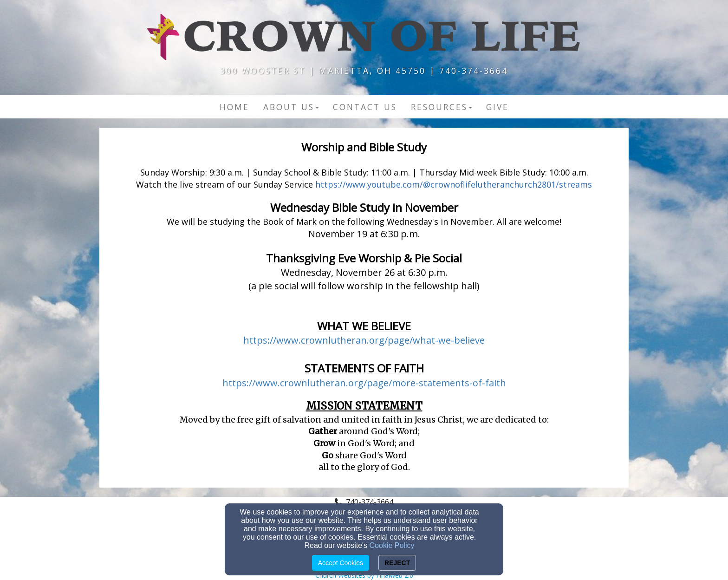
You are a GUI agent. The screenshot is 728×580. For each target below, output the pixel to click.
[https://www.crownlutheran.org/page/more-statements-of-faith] (364, 384)
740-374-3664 (370, 502)
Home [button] (234, 107)
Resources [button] (442, 107)
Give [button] (497, 107)
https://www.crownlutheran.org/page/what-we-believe (364, 340)
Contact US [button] (365, 107)
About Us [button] (291, 107)
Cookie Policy (392, 545)
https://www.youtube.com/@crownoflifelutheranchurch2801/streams (454, 184)
